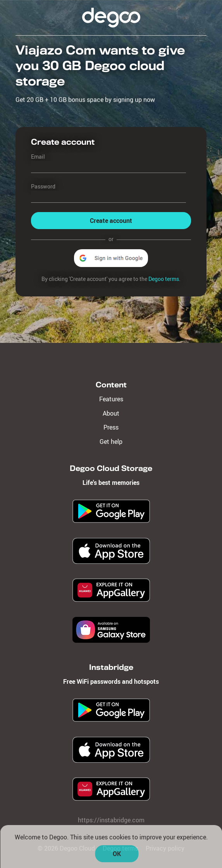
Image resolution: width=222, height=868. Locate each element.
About (111, 413)
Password (43, 186)
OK (117, 856)
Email (38, 157)
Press (111, 427)
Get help (111, 442)
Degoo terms (164, 279)
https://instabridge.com (111, 820)
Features (111, 399)
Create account (111, 221)
